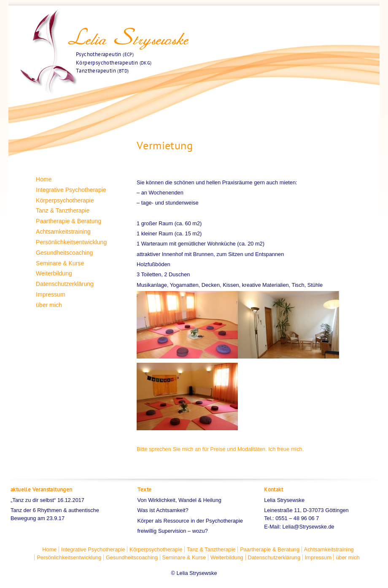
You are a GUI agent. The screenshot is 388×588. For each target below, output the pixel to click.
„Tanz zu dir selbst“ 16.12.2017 (47, 500)
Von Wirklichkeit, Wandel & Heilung (179, 500)
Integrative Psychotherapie (71, 190)
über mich (49, 305)
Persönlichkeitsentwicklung (71, 242)
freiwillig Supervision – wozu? (173, 531)
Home (44, 179)
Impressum (51, 294)
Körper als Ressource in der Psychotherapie (190, 521)
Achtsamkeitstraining (63, 232)
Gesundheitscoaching (64, 253)
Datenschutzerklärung (65, 284)
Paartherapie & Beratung (69, 221)
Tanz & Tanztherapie (63, 210)
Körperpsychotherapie (65, 200)
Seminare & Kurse (60, 263)
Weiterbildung (54, 273)
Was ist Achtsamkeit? (163, 510)
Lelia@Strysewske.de (309, 527)
